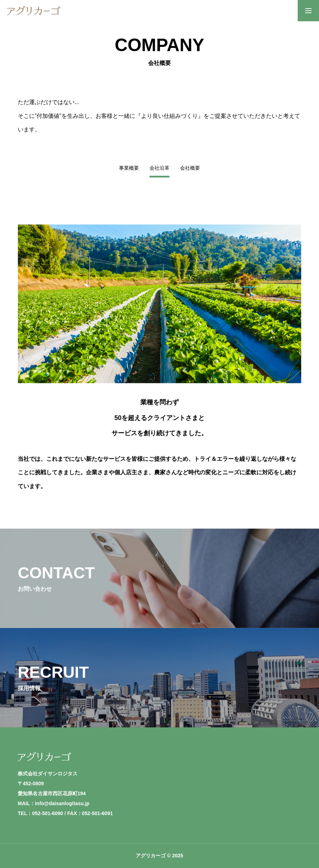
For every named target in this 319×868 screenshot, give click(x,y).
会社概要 (190, 168)
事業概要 (129, 168)
